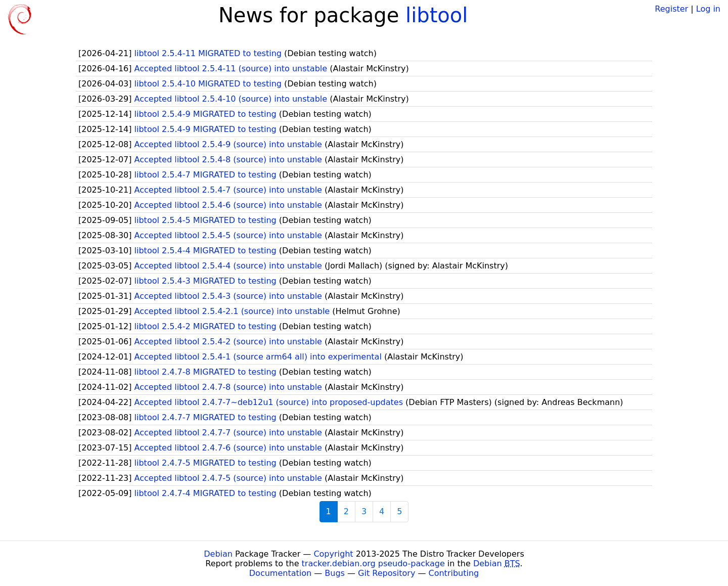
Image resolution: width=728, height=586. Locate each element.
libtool (437, 15)
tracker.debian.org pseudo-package (373, 564)
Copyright (333, 554)
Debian (218, 554)
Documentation (280, 573)
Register (671, 9)
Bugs (335, 573)
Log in (708, 9)
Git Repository (386, 573)
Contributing (454, 573)
